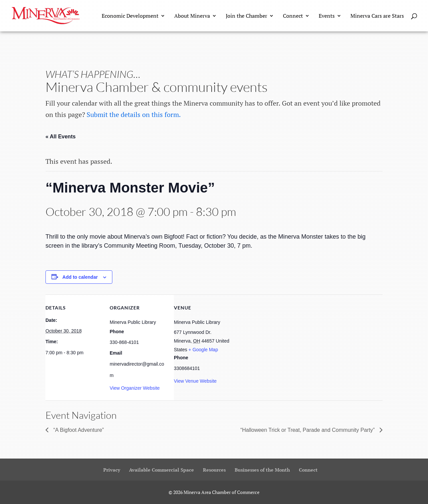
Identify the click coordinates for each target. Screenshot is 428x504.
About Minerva (192, 16)
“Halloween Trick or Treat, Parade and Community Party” (308, 430)
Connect (293, 16)
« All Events (61, 137)
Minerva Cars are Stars (377, 16)
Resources (214, 470)
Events (327, 16)
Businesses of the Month (262, 470)
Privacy (112, 470)
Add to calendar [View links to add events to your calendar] (80, 277)
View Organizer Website (135, 388)
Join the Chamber (246, 16)
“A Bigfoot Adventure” (78, 430)
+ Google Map (203, 350)
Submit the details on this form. (134, 114)
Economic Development (130, 16)
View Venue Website (195, 381)
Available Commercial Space (162, 470)
